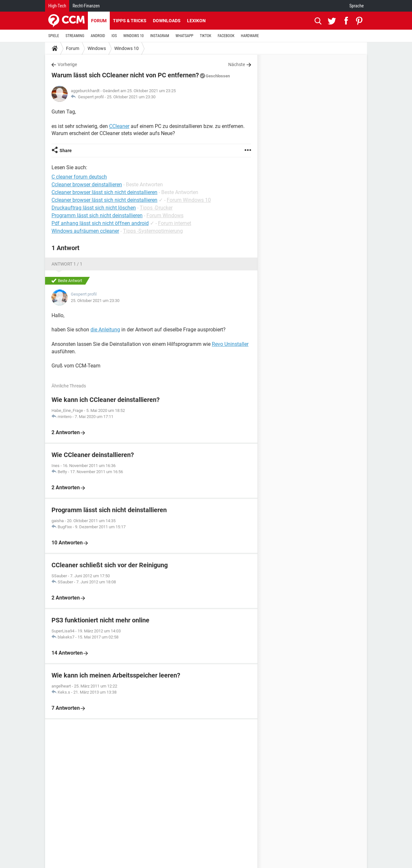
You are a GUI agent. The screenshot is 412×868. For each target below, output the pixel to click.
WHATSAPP (184, 36)
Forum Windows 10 (189, 200)
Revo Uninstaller (230, 344)
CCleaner (119, 126)
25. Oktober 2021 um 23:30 (131, 97)
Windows (97, 48)
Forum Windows (165, 215)
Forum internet (175, 223)
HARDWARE (250, 36)
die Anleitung (105, 330)
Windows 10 (126, 48)
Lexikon (196, 21)
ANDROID (98, 36)
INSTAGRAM (160, 36)
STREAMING (75, 36)
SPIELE (54, 36)
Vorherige (67, 64)
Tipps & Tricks (130, 21)
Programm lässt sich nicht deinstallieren (97, 215)
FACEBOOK (226, 36)
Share (66, 151)
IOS (114, 36)
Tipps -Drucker (156, 208)
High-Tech (57, 6)
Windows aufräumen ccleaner (85, 231)
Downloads (167, 21)
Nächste (237, 64)
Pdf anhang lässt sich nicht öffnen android (100, 223)
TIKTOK (206, 36)
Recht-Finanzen (86, 6)
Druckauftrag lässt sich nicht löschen (94, 208)
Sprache (356, 6)
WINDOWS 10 (134, 36)
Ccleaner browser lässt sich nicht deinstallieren (104, 200)
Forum (99, 21)
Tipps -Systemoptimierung (153, 231)
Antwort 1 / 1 (67, 264)
